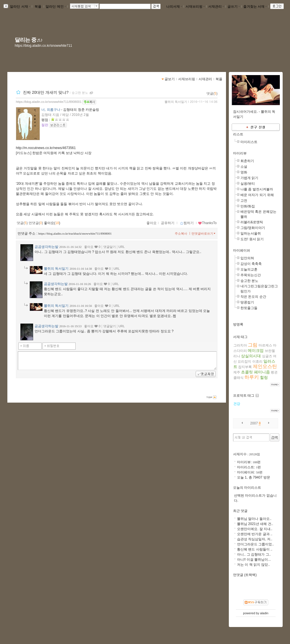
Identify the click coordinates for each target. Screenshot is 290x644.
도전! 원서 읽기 (252, 239)
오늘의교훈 (249, 269)
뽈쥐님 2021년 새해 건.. (255, 524)
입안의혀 (247, 258)
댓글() (212, 93)
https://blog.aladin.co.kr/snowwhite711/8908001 (49, 102)
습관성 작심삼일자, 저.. (255, 539)
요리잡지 (244, 362)
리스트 (238, 134)
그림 (253, 345)
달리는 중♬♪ (29, 40)
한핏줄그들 (249, 308)
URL (121, 247)
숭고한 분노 (80, 93)
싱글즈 (267, 356)
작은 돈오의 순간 (253, 297)
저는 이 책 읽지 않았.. (253, 565)
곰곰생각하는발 (46, 247)
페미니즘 (262, 372)
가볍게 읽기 (249, 178)
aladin (264, 613)
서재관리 (216, 7)
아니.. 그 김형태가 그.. (254, 554)
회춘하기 (247, 161)
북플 (38, 7)
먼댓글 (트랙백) (245, 575)
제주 (237, 372)
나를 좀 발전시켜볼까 (257, 189)
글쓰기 (234, 7)
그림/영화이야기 (253, 228)
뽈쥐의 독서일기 (176, 102)
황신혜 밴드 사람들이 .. (255, 549)
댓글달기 (110, 247)
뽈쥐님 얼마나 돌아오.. (254, 519)
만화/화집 (248, 206)
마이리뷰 (240, 153)
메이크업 (256, 350)
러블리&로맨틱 (252, 222)
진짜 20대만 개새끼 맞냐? (46, 92)
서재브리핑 (195, 7)
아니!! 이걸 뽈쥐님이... (254, 560)
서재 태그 (240, 337)
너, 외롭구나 (51, 110)
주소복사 (181, 233)
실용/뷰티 (248, 184)
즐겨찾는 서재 (255, 7)
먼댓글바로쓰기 (204, 233)
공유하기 (168, 223)
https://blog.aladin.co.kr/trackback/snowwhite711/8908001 (75, 233)
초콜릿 (247, 372)
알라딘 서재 (20, 7)
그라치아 (240, 345)
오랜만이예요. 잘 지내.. (255, 529)
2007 (254, 423)
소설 (244, 167)
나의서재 (174, 7)
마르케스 (265, 345)
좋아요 (152, 223)
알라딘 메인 (56, 7)
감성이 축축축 (251, 264)
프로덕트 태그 (244, 396)
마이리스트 (249, 142)
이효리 (257, 362)
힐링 (264, 377)
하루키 (252, 377)
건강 (237, 404)
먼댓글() (36, 223)
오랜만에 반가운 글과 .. (255, 534)
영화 (244, 172)
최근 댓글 (240, 511)
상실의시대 (251, 356)
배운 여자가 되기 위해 (257, 195)
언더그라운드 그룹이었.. (255, 544)
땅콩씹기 (247, 302)
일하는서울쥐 (251, 233)
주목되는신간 (251, 275)
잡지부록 (245, 367)
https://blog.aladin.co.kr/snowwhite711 (43, 46)
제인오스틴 (265, 366)
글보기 (170, 79)
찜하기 (187, 223)
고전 (244, 201)
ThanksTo (207, 223)
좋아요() (52, 223)
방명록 (238, 324)
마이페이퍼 (242, 250)
